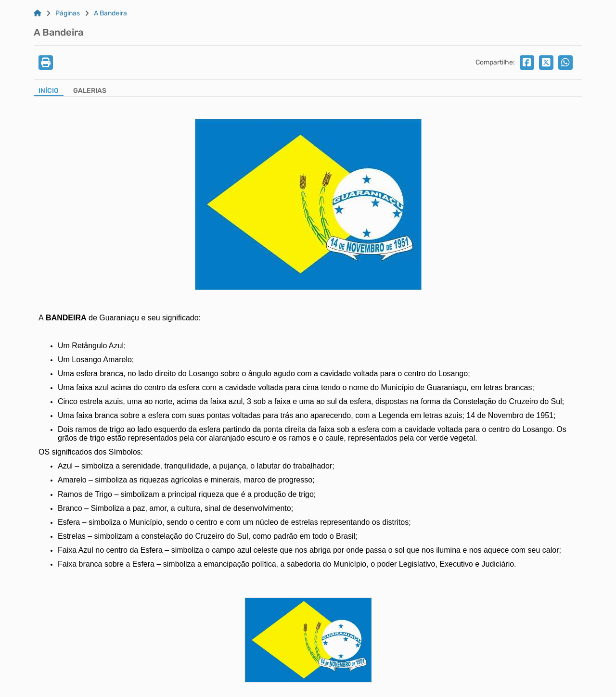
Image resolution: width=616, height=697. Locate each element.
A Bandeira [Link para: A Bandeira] (110, 13)
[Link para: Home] (38, 13)
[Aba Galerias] (90, 92)
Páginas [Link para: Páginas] (68, 13)
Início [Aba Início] (49, 91)
